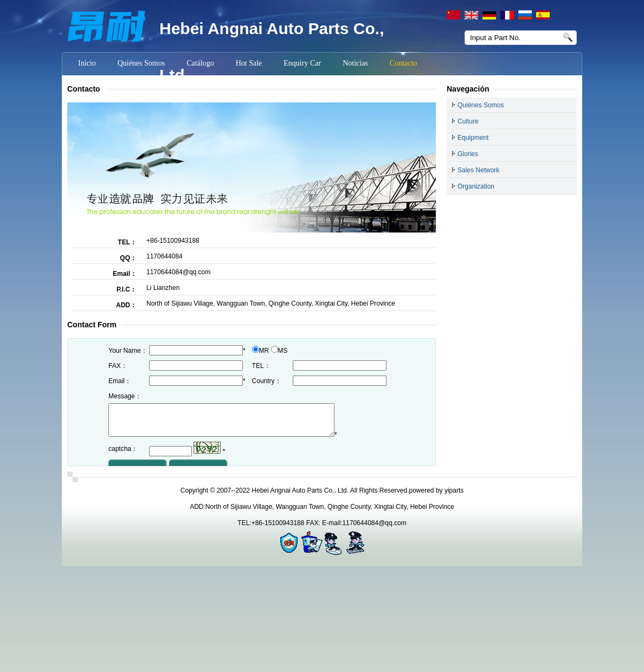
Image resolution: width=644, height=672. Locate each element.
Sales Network (478, 170)
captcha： (123, 455)
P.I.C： (127, 289)
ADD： (126, 305)
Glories (468, 154)
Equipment (473, 138)
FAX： (118, 366)
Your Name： (128, 351)
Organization (476, 186)
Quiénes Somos (481, 105)
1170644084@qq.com (178, 272)
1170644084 (165, 256)
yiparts (454, 490)
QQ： (128, 258)
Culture (468, 121)
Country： (267, 381)
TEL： (127, 242)
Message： (125, 396)
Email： (125, 274)
